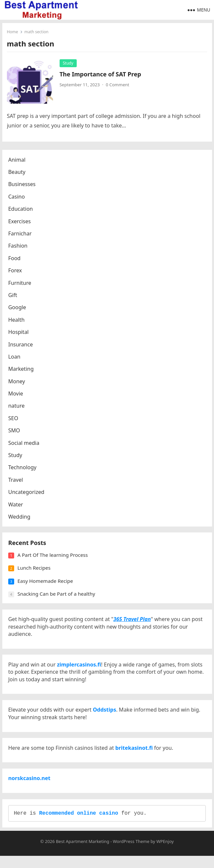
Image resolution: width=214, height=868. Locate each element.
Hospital (19, 333)
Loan (15, 358)
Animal (17, 161)
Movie (16, 394)
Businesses (23, 185)
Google (18, 308)
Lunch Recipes (35, 570)
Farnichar (21, 234)
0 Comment (118, 85)
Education (21, 210)
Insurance (21, 345)
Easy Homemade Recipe (46, 583)
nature (17, 407)
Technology (23, 469)
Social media (24, 444)
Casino (17, 198)
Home (13, 32)
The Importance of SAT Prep (101, 74)
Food (15, 259)
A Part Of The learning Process (53, 557)
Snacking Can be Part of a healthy (57, 596)
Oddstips (105, 717)
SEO (14, 419)
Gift (13, 296)
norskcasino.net (30, 788)
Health (17, 321)
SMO (15, 431)
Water (16, 505)
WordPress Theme (131, 854)
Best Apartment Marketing (83, 854)
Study (68, 63)
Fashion (19, 247)
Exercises (20, 222)
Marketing (22, 370)
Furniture (20, 284)
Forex (16, 271)
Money (17, 382)
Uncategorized (27, 493)
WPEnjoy (165, 854)
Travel (16, 481)
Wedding (20, 518)
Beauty (17, 173)
